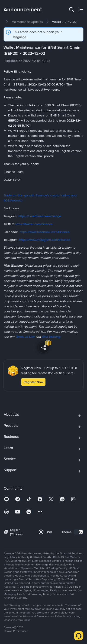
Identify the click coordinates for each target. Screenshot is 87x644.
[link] (27, 22)
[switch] (78, 532)
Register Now (33, 382)
